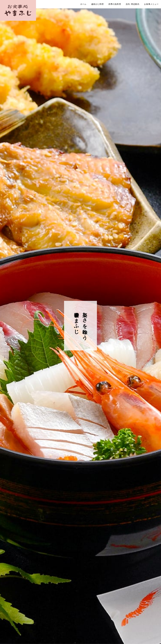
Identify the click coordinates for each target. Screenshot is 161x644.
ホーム (83, 4)
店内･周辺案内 (133, 4)
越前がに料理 (98, 4)
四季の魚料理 (115, 4)
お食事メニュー (151, 4)
